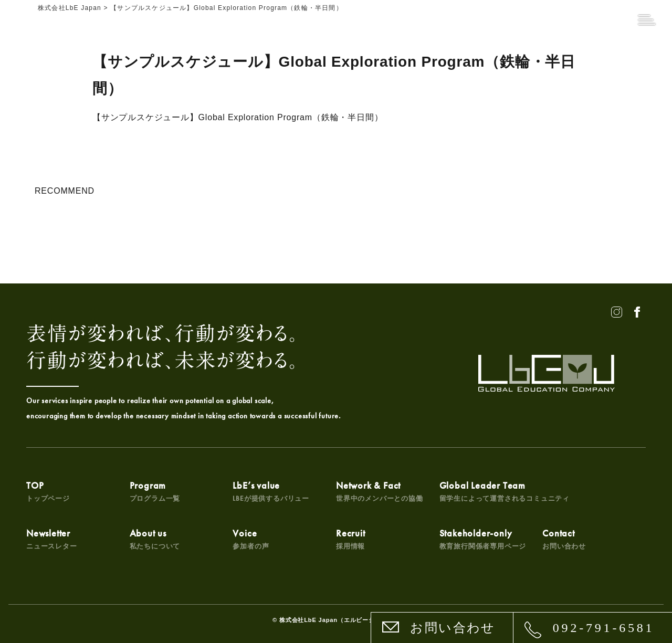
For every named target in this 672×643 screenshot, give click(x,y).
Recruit (351, 539)
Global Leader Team (505, 491)
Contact (564, 539)
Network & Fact (380, 491)
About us (155, 539)
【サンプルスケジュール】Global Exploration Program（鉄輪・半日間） (238, 117)
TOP (48, 491)
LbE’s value (271, 491)
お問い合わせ (453, 628)
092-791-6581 (604, 628)
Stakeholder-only (483, 539)
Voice (251, 539)
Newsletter (52, 539)
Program (155, 491)
